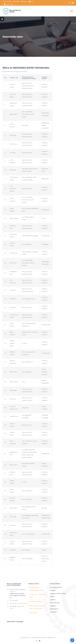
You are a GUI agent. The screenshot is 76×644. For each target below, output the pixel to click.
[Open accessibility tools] (72, 640)
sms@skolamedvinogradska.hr (19, 603)
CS (55, 638)
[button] (12, 4)
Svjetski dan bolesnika (36, 601)
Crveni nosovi (34, 613)
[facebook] (70, 3)
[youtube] (73, 3)
